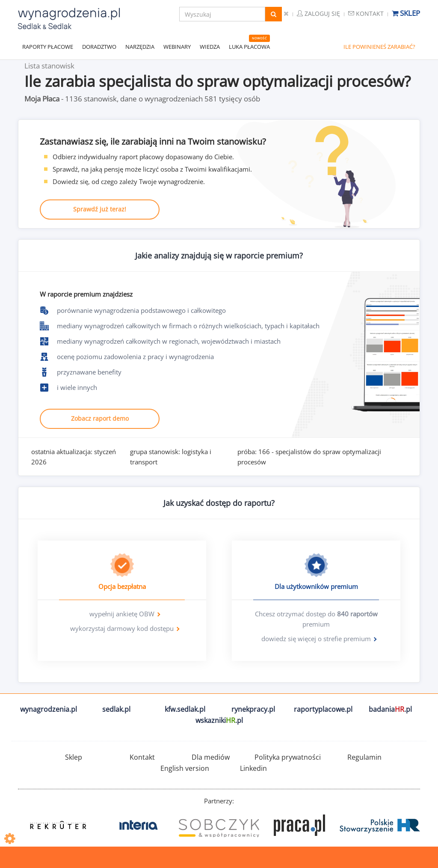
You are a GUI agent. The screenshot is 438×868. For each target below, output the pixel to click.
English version (185, 768)
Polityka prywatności (288, 757)
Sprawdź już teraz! (100, 209)
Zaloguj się (318, 13)
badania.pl (390, 709)
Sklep (406, 13)
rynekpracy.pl (253, 709)
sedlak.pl (116, 709)
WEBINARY (177, 47)
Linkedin (253, 768)
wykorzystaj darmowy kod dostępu (122, 628)
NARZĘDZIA (140, 47)
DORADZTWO (99, 47)
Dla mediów (211, 757)
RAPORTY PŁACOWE (48, 47)
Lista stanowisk (49, 66)
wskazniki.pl (219, 720)
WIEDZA (210, 47)
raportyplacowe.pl (323, 709)
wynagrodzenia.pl (49, 709)
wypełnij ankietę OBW (122, 614)
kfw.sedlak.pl (185, 709)
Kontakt (366, 13)
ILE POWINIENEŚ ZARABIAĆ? (379, 47)
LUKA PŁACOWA (249, 47)
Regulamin (364, 757)
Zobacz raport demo (100, 418)
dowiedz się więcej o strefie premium (316, 639)
